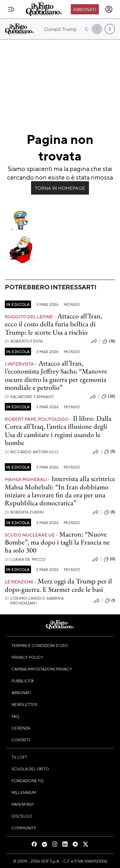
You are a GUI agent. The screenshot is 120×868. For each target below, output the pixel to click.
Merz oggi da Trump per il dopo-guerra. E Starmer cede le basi (58, 585)
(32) (108, 397)
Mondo (72, 304)
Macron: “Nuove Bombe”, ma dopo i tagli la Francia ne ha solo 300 (57, 542)
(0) (109, 559)
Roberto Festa (24, 341)
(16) (109, 341)
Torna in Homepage (60, 188)
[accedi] (109, 9)
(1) (110, 601)
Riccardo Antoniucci (32, 452)
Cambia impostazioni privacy (42, 669)
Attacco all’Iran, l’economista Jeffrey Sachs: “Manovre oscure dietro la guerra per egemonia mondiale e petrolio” (56, 375)
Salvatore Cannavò (29, 397)
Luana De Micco (25, 559)
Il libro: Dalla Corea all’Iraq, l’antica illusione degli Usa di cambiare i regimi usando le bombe (58, 430)
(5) (110, 452)
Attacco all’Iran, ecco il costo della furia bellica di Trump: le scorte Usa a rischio (53, 324)
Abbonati (85, 9)
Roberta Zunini (24, 512)
